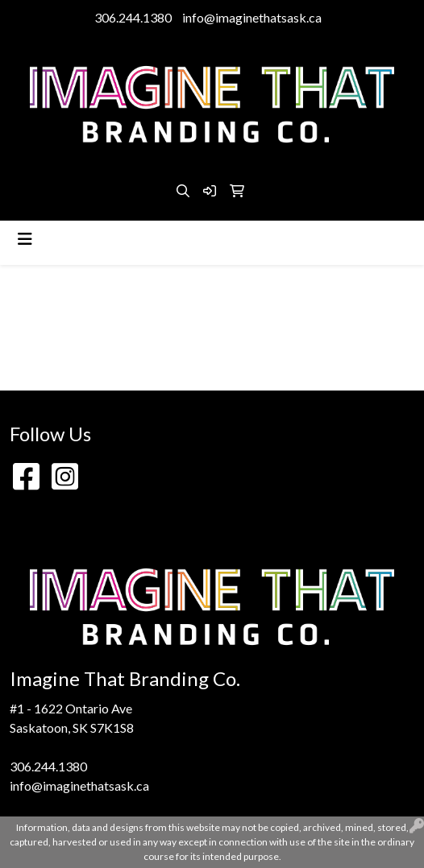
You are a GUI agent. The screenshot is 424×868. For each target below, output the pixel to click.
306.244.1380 (133, 17)
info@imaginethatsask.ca (252, 17)
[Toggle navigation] (25, 239)
